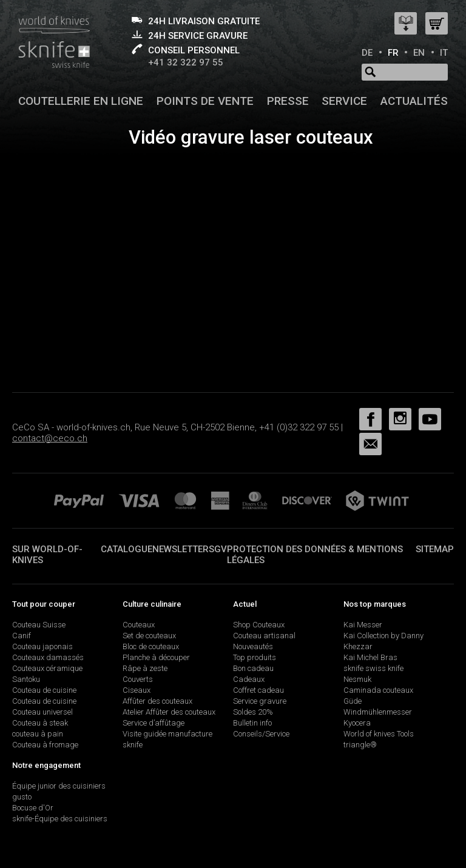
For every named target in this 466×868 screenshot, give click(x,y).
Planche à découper (156, 657)
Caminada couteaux (378, 690)
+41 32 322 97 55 (186, 62)
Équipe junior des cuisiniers (59, 786)
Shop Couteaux (259, 625)
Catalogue (127, 549)
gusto (22, 797)
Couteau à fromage (45, 745)
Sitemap (435, 549)
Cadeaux (249, 679)
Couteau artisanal (264, 636)
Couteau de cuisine (44, 690)
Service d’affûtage (154, 723)
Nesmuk (357, 679)
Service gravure (260, 701)
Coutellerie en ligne (81, 101)
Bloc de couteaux (151, 646)
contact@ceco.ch (50, 438)
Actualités (414, 101)
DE (367, 53)
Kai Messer (363, 625)
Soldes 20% (253, 712)
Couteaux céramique (47, 668)
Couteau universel (42, 712)
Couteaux (139, 625)
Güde (353, 701)
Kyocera (357, 723)
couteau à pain (38, 734)
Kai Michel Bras (370, 657)
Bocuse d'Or (33, 808)
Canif (22, 636)
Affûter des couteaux (157, 701)
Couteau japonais (42, 646)
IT (444, 53)
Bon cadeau (253, 668)
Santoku (26, 679)
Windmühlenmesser (378, 712)
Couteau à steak (40, 723)
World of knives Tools (379, 734)
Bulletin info (252, 723)
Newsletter (181, 549)
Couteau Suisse (39, 625)
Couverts (138, 679)
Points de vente (205, 101)
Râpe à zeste (145, 668)
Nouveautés (253, 646)
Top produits (255, 657)
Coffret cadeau (258, 690)
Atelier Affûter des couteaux (169, 712)
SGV (218, 549)
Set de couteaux (149, 636)
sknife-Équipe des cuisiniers (60, 819)
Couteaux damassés (48, 657)
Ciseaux (137, 690)
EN (419, 53)
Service (344, 101)
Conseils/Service (261, 734)
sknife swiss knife (373, 668)
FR (393, 53)
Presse (288, 101)
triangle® (360, 745)
